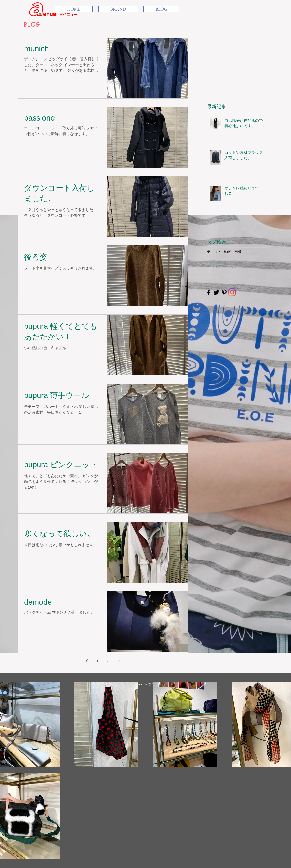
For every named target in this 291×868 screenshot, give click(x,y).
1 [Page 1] (97, 661)
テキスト (214, 252)
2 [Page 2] (108, 661)
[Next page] (119, 661)
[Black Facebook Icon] (208, 292)
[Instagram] (232, 292)
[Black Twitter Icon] (216, 292)
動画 (228, 252)
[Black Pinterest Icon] (224, 292)
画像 (238, 252)
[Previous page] (87, 661)
